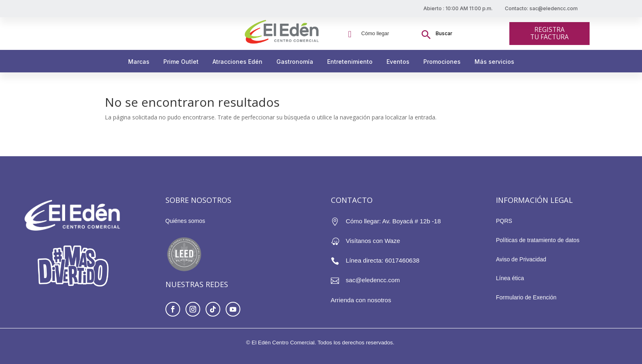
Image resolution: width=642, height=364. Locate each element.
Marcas (139, 62)
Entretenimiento (350, 62)
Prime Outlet (181, 62)
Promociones (442, 62)
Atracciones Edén (237, 62)
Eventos (398, 62)
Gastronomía (295, 62)
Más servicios (494, 62)
